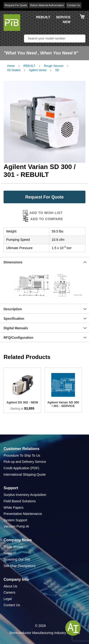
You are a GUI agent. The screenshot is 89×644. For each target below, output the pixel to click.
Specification (14, 319)
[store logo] (12, 23)
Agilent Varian (38, 70)
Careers (9, 592)
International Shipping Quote (25, 475)
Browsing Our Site (17, 559)
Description (13, 309)
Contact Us (74, 5)
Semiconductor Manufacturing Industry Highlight (44, 633)
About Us (10, 586)
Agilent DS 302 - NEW (22, 402)
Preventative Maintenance (23, 514)
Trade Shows (13, 547)
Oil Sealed (14, 70)
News (8, 553)
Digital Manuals (16, 328)
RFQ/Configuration (18, 338)
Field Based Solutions (20, 501)
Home (11, 66)
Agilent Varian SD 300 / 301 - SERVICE (63, 404)
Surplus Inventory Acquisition (25, 495)
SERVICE (63, 17)
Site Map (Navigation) (20, 566)
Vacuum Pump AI (16, 526)
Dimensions (13, 262)
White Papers (14, 508)
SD (57, 70)
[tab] (44, 262)
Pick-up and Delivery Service (25, 462)
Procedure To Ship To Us (22, 455)
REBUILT (43, 17)
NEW (67, 22)
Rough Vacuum (54, 66)
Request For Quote (16, 5)
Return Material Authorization (47, 5)
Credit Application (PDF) (21, 468)
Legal (8, 599)
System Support (15, 520)
